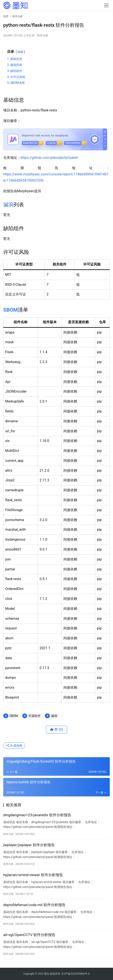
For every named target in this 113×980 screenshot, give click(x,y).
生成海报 (14, 746)
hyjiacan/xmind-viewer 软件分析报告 (33, 875)
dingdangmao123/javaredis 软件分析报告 (37, 815)
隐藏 (20, 52)
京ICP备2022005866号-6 (75, 974)
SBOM (10, 310)
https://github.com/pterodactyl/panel (49, 158)
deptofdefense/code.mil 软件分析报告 (34, 905)
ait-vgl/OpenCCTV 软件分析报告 (29, 935)
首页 (6, 16)
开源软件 (34, 716)
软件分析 (43, 35)
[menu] (106, 5)
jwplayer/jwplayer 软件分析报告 (29, 845)
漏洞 (8, 205)
